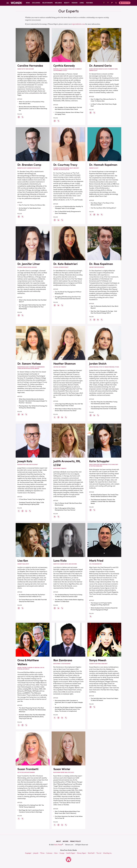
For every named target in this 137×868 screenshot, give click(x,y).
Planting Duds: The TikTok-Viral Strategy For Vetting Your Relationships (33, 407)
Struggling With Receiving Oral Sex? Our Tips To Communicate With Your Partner (68, 298)
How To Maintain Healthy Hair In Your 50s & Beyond (104, 307)
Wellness (58, 3)
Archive (66, 841)
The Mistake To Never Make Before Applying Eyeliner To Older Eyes (69, 601)
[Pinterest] (108, 3)
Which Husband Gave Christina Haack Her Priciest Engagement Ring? (104, 609)
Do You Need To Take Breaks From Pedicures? (30, 209)
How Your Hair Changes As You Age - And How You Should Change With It (104, 312)
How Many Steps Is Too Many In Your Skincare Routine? (102, 204)
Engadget (28, 853)
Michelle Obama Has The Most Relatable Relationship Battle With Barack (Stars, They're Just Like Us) (32, 717)
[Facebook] (104, 3)
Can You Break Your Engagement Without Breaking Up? (68, 293)
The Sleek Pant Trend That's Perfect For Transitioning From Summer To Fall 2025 (104, 408)
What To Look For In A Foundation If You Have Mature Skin (32, 103)
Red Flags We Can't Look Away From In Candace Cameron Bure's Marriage (31, 811)
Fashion (75, 3)
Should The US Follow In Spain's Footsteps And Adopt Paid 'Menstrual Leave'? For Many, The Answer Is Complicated (68, 709)
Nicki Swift (91, 853)
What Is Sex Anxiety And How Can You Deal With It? (33, 301)
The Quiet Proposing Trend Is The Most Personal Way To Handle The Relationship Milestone (32, 710)
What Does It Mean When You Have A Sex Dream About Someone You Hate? (68, 410)
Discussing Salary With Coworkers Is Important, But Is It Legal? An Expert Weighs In (69, 702)
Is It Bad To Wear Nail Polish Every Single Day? (104, 105)
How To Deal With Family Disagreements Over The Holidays (68, 212)
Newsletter (125, 3)
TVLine (42, 853)
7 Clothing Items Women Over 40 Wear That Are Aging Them (69, 113)
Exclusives (36, 3)
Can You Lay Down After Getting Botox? (103, 208)
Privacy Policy (75, 841)
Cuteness (49, 853)
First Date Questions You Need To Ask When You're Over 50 (69, 817)
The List (99, 853)
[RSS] (116, 3)
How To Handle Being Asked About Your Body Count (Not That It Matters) (67, 812)
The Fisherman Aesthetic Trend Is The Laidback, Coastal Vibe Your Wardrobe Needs (103, 501)
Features (90, 3)
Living (82, 3)
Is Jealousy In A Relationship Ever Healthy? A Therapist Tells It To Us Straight (69, 207)
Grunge (62, 853)
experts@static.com (78, 24)
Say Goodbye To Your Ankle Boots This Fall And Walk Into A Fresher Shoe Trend (68, 108)
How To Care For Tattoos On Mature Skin (32, 205)
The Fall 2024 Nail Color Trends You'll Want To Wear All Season (104, 699)
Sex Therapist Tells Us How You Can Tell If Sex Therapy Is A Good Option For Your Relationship (32, 307)
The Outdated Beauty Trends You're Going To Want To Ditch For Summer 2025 (69, 596)
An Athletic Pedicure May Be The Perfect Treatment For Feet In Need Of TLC (32, 596)
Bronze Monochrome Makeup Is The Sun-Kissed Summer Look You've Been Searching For (33, 109)
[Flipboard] (112, 3)
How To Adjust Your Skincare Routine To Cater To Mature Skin (103, 100)
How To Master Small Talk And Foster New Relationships (68, 504)
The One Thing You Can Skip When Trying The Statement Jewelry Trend (104, 403)
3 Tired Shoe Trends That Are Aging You (32, 499)
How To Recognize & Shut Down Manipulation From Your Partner (65, 509)
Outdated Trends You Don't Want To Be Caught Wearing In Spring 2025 (31, 503)
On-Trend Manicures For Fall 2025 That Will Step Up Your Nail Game (33, 601)
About (59, 841)
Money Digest (82, 853)
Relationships (48, 3)
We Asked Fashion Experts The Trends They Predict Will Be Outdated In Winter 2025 (105, 496)
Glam (56, 853)
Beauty (67, 3)
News (28, 3)
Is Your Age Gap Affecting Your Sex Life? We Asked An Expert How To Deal (69, 405)
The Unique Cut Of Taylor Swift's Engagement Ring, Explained (101, 604)
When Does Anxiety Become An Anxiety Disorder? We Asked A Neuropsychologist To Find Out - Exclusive (33, 401)
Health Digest (71, 853)
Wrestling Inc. (108, 853)
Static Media (58, 845)
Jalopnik (36, 853)
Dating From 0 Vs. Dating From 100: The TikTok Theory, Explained (31, 806)
